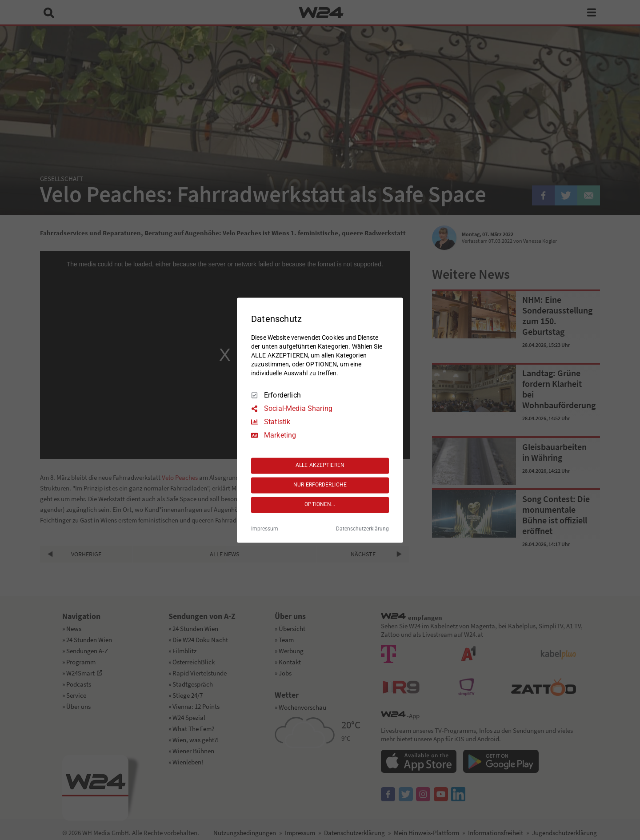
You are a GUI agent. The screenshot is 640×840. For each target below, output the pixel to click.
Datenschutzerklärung (362, 529)
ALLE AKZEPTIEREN (320, 466)
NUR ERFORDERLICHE (320, 485)
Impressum (265, 529)
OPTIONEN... (320, 505)
